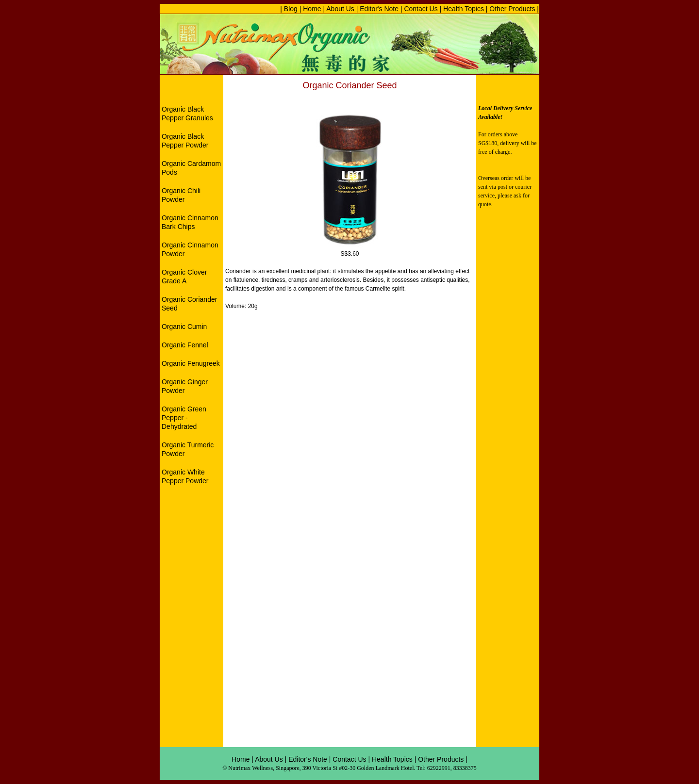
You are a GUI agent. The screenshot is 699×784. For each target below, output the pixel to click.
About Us (340, 9)
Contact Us (421, 9)
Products (450, 759)
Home (312, 9)
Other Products (512, 9)
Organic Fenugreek (191, 363)
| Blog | (291, 9)
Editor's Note (379, 9)
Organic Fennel (185, 345)
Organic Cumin (184, 327)
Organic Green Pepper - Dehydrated (184, 418)
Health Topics (463, 9)
